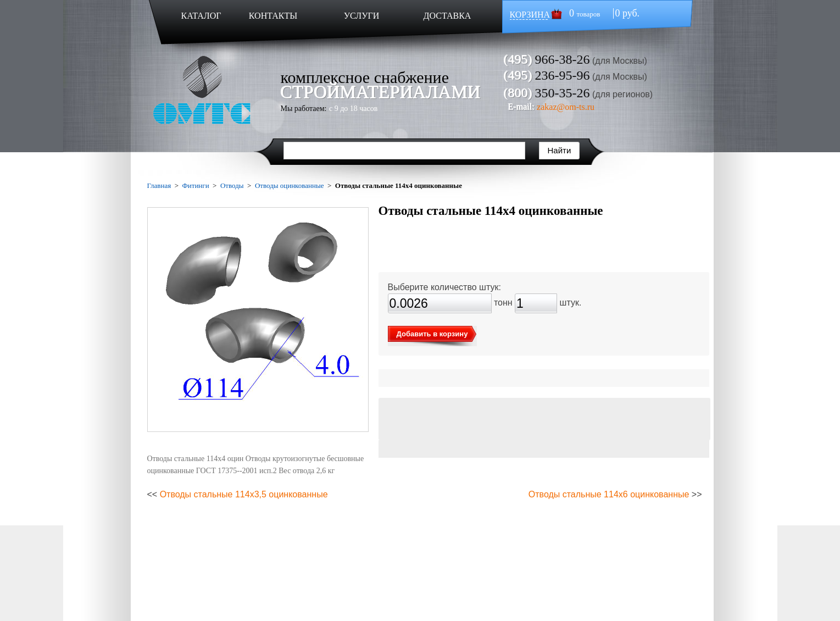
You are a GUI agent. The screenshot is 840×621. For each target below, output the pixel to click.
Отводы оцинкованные (290, 185)
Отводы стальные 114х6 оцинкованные (609, 494)
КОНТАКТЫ (273, 16)
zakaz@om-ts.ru (566, 107)
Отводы (232, 185)
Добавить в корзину (432, 334)
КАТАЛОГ (201, 16)
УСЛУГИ (362, 16)
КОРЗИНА (530, 15)
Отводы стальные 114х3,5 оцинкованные (244, 494)
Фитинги (195, 185)
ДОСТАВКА (447, 16)
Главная (159, 185)
